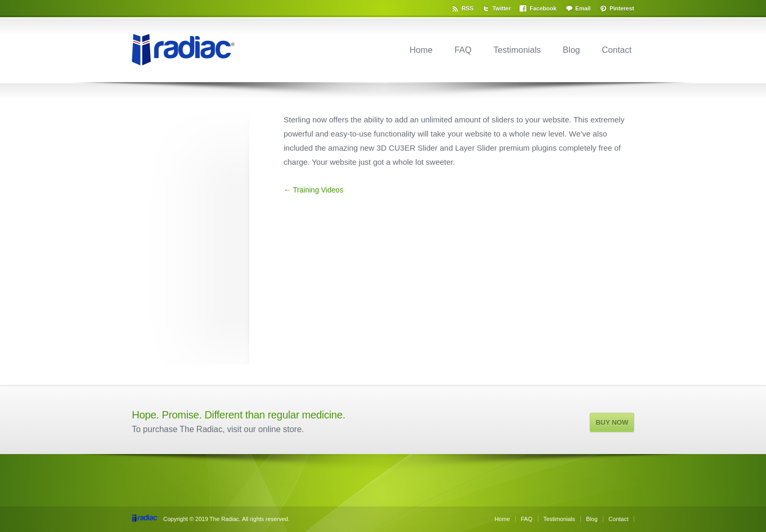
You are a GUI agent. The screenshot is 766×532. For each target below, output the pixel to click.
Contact (617, 50)
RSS (468, 8)
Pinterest (622, 8)
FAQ (463, 50)
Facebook (543, 8)
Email (583, 8)
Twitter (502, 8)
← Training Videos (313, 190)
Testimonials (517, 50)
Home (421, 50)
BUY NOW (612, 422)
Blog (571, 50)
